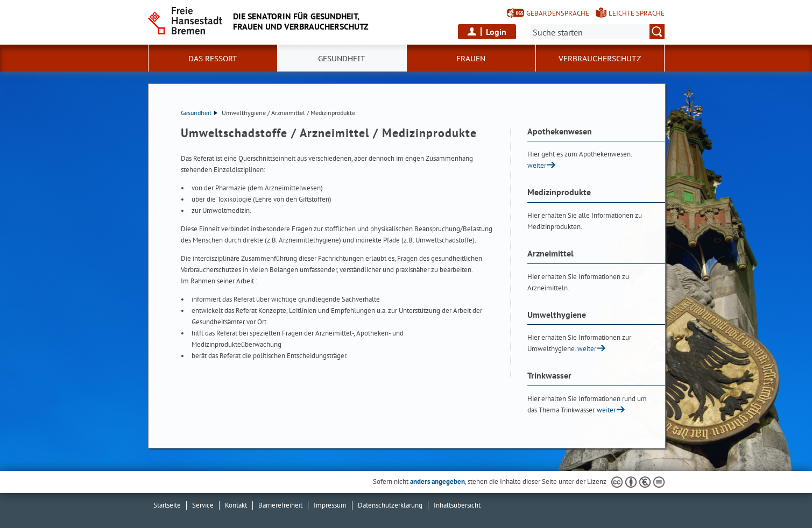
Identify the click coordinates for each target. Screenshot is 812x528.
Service (203, 505)
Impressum (330, 505)
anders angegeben (437, 481)
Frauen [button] (471, 59)
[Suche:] (597, 32)
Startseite (167, 505)
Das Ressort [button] (213, 59)
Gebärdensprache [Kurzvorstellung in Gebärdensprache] (558, 13)
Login (496, 32)
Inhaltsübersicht (457, 505)
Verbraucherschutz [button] (600, 59)
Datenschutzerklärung (390, 505)
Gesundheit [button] (342, 59)
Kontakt (236, 505)
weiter (537, 165)
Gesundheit (199, 113)
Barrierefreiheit (280, 505)
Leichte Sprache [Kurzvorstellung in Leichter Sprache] (637, 13)
